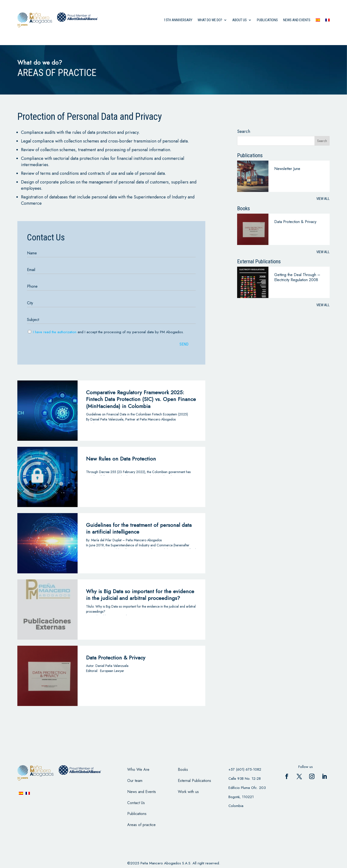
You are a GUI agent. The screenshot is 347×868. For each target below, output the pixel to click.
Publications (267, 20)
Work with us (188, 792)
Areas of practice (141, 825)
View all (323, 199)
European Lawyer (112, 671)
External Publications (194, 781)
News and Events (142, 792)
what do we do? (210, 20)
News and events (297, 20)
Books (183, 770)
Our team (135, 781)
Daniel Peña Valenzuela (112, 666)
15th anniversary (178, 20)
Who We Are (138, 770)
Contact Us (136, 803)
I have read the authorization (55, 332)
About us (240, 20)
